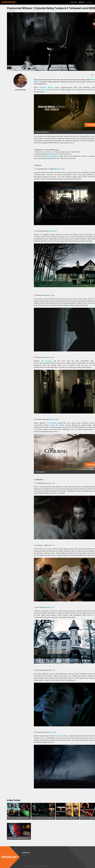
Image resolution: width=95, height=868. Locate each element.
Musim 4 (52, 419)
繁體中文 (82, 2)
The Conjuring (46, 361)
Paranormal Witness (46, 87)
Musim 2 (50, 231)
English (74, 2)
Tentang (24, 855)
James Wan (54, 425)
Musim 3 (57, 169)
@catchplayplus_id (48, 152)
